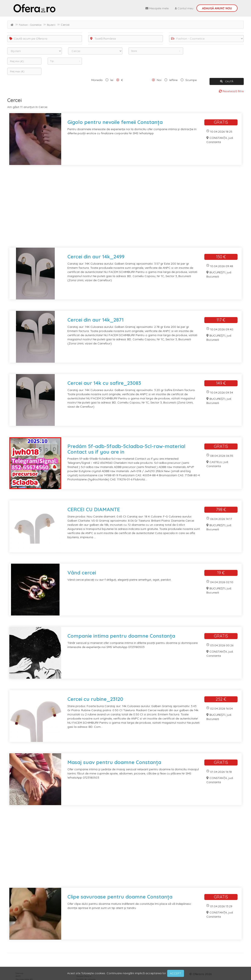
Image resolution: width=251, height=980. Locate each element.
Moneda (97, 80)
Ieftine (173, 80)
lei (112, 80)
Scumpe (191, 80)
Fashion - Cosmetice (30, 25)
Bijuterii (51, 25)
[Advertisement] (125, 209)
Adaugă (217, 8)
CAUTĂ (227, 81)
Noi (159, 80)
